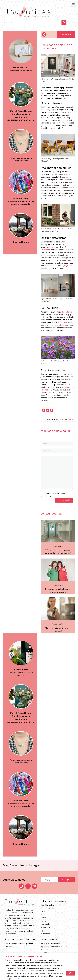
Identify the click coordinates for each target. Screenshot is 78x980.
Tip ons (44, 931)
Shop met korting (48, 908)
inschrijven (66, 880)
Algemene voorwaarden (51, 943)
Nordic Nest (62, 322)
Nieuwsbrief (46, 924)
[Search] (32, 22)
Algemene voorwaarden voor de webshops (54, 948)
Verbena (65, 387)
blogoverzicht (66, 34)
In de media (45, 934)
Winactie (44, 915)
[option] (21, 51)
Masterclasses (11, 947)
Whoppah (51, 182)
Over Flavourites (47, 905)
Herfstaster (45, 390)
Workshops (45, 927)
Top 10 (43, 918)
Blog (43, 911)
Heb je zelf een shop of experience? (20, 943)
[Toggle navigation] (73, 4)
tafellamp (63, 325)
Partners (44, 921)
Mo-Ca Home (65, 123)
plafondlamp (67, 312)
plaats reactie (64, 500)
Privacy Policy (23, 979)
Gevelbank (45, 250)
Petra (70, 419)
